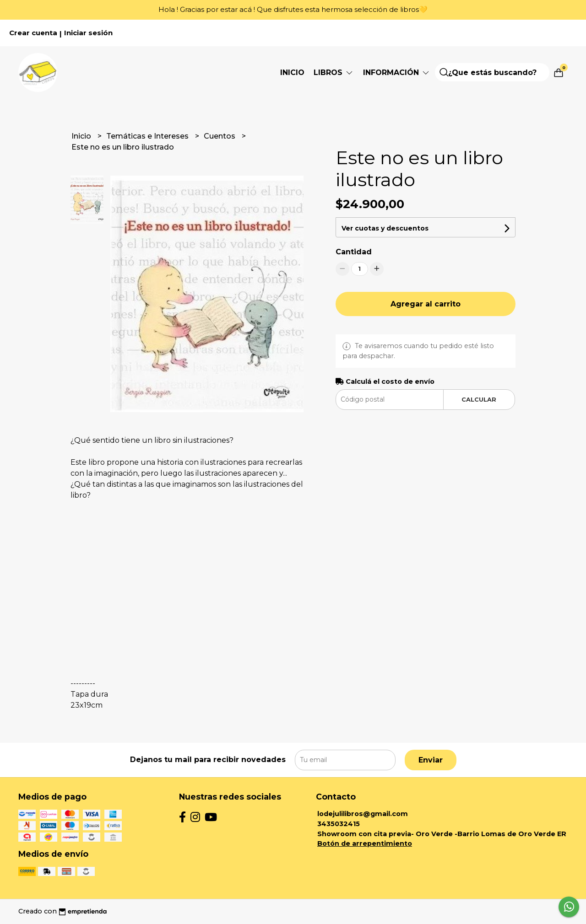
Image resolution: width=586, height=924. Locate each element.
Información (397, 73)
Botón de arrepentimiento (365, 843)
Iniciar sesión (88, 33)
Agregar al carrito (426, 304)
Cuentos (220, 136)
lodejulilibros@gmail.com (363, 814)
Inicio (292, 73)
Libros (334, 73)
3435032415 (339, 824)
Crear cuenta (33, 33)
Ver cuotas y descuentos (385, 228)
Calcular (479, 400)
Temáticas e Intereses (148, 136)
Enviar (431, 760)
